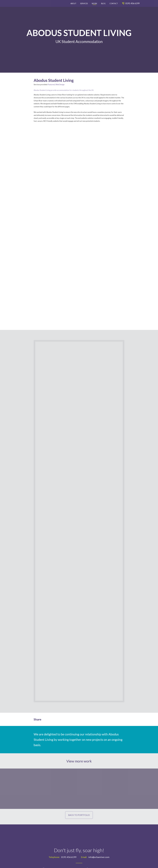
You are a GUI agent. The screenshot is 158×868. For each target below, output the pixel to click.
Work (94, 3)
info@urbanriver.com (99, 857)
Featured (51, 84)
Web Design (60, 84)
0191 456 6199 (131, 3)
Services (84, 3)
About (73, 3)
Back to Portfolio (79, 815)
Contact (114, 3)
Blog (103, 3)
